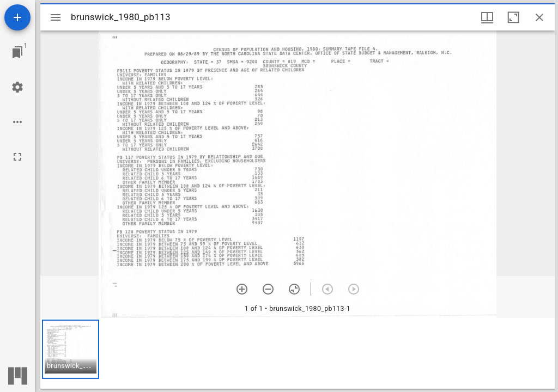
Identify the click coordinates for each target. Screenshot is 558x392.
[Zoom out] (268, 289)
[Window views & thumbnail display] (487, 17)
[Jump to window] (17, 52)
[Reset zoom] (294, 289)
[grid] (298, 353)
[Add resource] (17, 17)
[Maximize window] (513, 17)
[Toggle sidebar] (56, 17)
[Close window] (539, 17)
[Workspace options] (17, 122)
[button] (71, 349)
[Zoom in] (242, 289)
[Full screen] (17, 157)
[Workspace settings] (17, 87)
